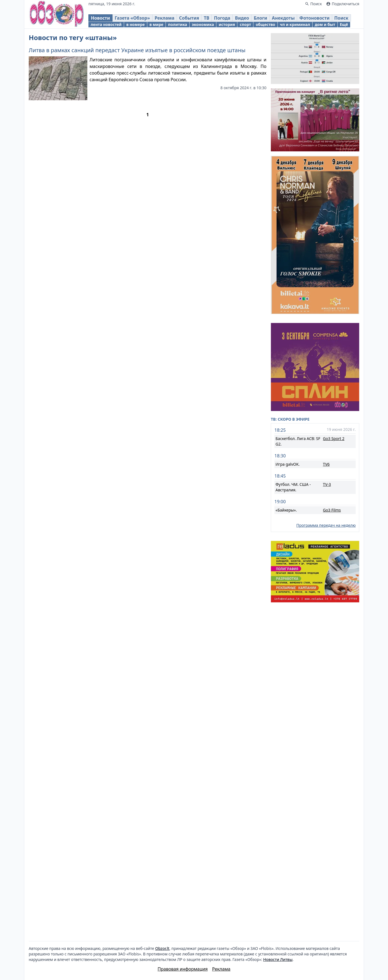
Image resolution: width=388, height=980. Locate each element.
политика (178, 24)
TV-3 (327, 484)
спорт (245, 24)
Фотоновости (314, 18)
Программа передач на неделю (326, 525)
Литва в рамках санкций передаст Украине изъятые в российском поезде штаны (137, 50)
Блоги (260, 18)
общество (265, 24)
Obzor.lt (162, 948)
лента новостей (106, 24)
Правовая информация (183, 969)
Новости (100, 18)
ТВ (206, 18)
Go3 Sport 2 (334, 438)
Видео (242, 18)
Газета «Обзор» (132, 18)
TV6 (326, 464)
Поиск (341, 18)
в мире (156, 24)
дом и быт (325, 24)
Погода (222, 18)
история (227, 24)
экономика (203, 24)
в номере (136, 24)
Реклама (165, 18)
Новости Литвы (278, 959)
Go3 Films (332, 510)
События (189, 18)
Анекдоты (283, 18)
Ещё (344, 24)
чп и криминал (295, 24)
